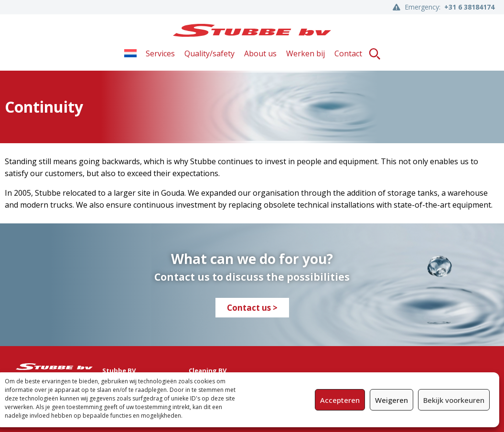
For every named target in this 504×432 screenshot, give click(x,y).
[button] (375, 54)
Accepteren (340, 400)
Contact (348, 53)
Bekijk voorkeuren (454, 400)
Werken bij (306, 53)
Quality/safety (209, 53)
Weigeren (391, 400)
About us (260, 53)
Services (160, 53)
